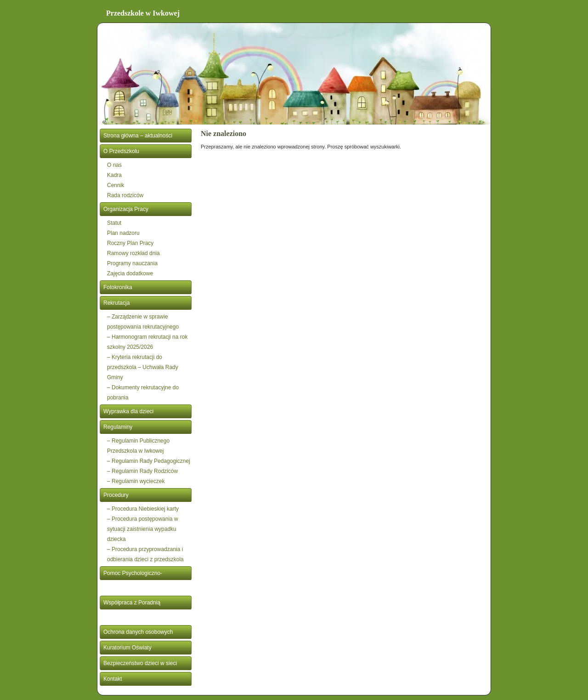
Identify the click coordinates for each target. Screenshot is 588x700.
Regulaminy (118, 427)
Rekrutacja (116, 303)
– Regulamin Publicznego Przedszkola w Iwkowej (138, 446)
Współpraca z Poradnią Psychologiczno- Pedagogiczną (142, 609)
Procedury (116, 495)
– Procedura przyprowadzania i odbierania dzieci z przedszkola (145, 554)
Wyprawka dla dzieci (128, 411)
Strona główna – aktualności (138, 136)
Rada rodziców (125, 195)
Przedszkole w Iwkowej (143, 13)
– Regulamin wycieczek (136, 481)
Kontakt (113, 679)
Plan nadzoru (123, 233)
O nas (114, 165)
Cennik (116, 185)
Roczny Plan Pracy (130, 243)
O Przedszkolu (121, 151)
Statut (114, 223)
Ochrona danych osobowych (138, 632)
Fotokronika (118, 287)
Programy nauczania (132, 263)
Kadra (114, 175)
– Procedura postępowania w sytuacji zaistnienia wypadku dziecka (143, 529)
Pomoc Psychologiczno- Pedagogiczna (133, 580)
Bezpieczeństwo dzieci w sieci (140, 663)
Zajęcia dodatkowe (130, 273)
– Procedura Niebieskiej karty (143, 509)
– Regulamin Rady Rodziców (142, 471)
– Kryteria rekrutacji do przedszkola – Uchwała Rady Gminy (143, 367)
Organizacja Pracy (126, 209)
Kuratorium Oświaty (127, 648)
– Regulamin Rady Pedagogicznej (149, 461)
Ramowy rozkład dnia (133, 253)
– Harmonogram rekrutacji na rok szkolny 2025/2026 (147, 342)
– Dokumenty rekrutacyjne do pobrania (143, 393)
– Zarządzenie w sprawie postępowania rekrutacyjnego (143, 322)
